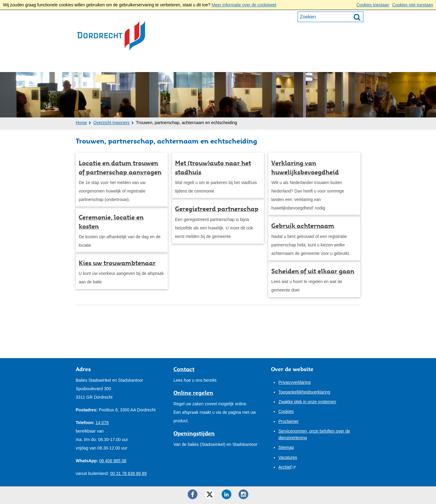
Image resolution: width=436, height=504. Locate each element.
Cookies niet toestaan (413, 5)
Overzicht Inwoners (111, 123)
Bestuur (181, 64)
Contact (255, 64)
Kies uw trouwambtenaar (117, 263)
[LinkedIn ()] (226, 494)
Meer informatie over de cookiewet (244, 5)
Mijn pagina (341, 63)
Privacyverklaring (294, 382)
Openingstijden (194, 433)
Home (81, 123)
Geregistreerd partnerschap (217, 209)
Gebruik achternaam (303, 226)
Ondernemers (139, 64)
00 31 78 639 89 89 (129, 473)
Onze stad (218, 64)
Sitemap (286, 447)
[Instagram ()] (243, 494)
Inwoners (94, 64)
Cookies (286, 411)
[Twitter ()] (210, 494)
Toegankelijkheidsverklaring (304, 392)
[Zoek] (357, 17)
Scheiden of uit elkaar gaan (313, 271)
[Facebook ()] (193, 494)
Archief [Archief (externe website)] (285, 467)
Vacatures (288, 457)
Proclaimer (288, 421)
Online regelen (193, 393)
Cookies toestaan (373, 5)
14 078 (102, 423)
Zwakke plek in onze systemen (307, 402)
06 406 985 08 (113, 461)
